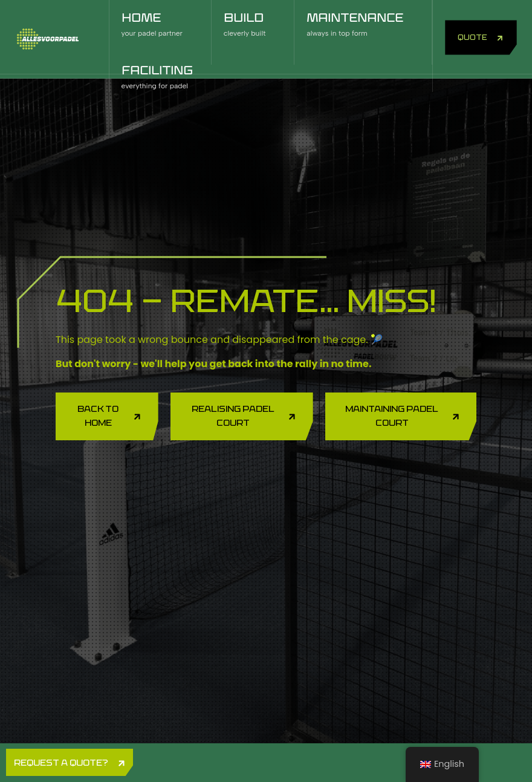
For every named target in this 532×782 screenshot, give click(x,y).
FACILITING (159, 78)
